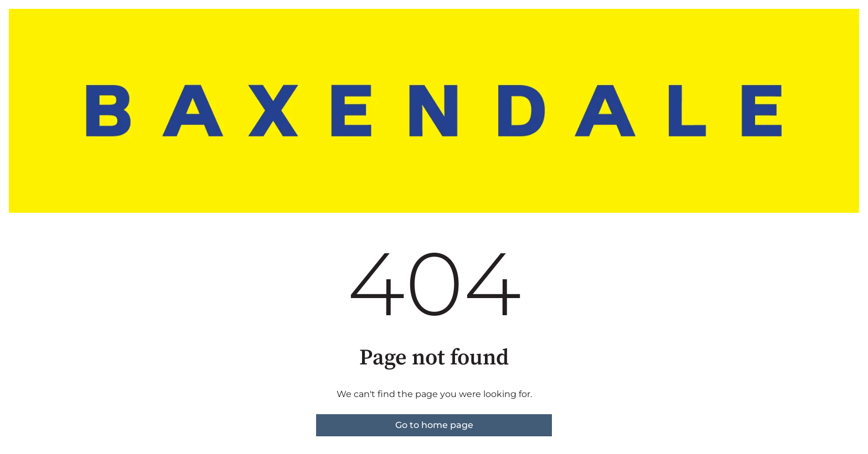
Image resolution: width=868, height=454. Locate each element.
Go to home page (434, 425)
